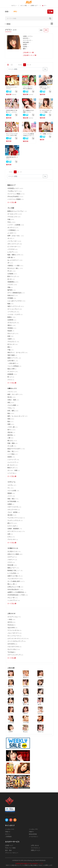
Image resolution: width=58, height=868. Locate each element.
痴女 (11, 413)
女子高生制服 (13, 501)
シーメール (12, 473)
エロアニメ (12, 557)
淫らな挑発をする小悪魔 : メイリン (28, 111)
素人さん (12, 441)
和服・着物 (13, 443)
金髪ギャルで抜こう (15, 576)
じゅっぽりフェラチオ (16, 301)
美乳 (11, 402)
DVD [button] (41, 30)
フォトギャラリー (15, 579)
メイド (11, 496)
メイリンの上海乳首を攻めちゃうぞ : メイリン (29, 135)
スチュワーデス (14, 510)
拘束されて (13, 295)
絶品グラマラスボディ (16, 449)
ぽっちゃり (13, 465)
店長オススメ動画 (15, 554)
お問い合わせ (35, 845)
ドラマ (11, 562)
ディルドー (13, 371)
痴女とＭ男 (12, 369)
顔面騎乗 (12, 374)
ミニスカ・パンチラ (15, 314)
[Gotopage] (25, 69)
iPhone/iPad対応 (15, 196)
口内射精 (12, 274)
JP (44, 6)
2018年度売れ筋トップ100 (18, 595)
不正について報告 (10, 848)
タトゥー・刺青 (14, 470)
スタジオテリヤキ (14, 647)
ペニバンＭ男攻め (14, 366)
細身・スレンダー (15, 394)
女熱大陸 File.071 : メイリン (12, 158)
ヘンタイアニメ (14, 600)
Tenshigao (12, 652)
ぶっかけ (12, 233)
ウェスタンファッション (16, 518)
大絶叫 (11, 339)
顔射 (10, 336)
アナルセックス (14, 217)
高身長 (11, 457)
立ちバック (13, 333)
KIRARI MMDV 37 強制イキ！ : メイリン (12, 111)
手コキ (11, 271)
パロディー (12, 560)
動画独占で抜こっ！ (15, 570)
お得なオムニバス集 (15, 587)
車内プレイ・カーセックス (18, 352)
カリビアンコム (14, 617)
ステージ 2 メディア (15, 655)
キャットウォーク (14, 636)
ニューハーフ (13, 462)
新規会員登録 (33, 834)
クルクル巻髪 (13, 405)
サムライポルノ (14, 649)
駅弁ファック (13, 276)
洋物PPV (31, 832)
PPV (15, 12)
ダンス (11, 238)
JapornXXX (12, 628)
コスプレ (12, 485)
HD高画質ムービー (15, 188)
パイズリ (12, 285)
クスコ (11, 380)
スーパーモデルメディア (17, 641)
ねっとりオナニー (15, 260)
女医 (10, 534)
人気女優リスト (28, 52)
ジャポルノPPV (33, 829)
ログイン (14, 5)
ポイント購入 (24, 5)
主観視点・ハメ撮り (15, 266)
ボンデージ (13, 227)
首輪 (10, 287)
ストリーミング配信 (16, 194)
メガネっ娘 (13, 427)
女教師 (11, 504)
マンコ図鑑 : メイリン (46, 134)
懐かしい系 (12, 584)
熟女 (10, 421)
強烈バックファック (16, 306)
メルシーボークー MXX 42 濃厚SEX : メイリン (29, 88)
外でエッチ (13, 344)
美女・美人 (13, 451)
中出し (11, 222)
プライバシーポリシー (12, 853)
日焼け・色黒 (13, 400)
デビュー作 (13, 598)
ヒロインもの (13, 526)
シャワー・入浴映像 (16, 225)
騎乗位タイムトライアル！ (17, 211)
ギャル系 (12, 446)
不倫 (10, 350)
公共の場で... (13, 361)
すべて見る (12, 202)
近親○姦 (11, 257)
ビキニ (11, 537)
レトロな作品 (13, 573)
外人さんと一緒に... (15, 268)
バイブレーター (14, 241)
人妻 (10, 438)
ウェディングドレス (15, 520)
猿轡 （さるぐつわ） (16, 236)
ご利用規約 (8, 837)
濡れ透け (12, 515)
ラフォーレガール (14, 630)
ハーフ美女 (13, 454)
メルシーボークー (14, 633)
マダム (11, 408)
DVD (7, 12)
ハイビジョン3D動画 (16, 199)
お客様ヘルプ (34, 5)
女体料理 (12, 320)
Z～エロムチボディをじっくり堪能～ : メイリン (46, 111)
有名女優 (12, 565)
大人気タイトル (14, 551)
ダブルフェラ (13, 323)
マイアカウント (36, 848)
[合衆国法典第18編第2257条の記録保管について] (29, 864)
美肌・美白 (13, 499)
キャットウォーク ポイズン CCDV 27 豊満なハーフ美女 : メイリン (12, 135)
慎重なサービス (36, 850)
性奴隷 (11, 331)
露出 (10, 347)
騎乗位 (11, 317)
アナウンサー (13, 539)
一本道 (11, 619)
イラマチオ (13, 249)
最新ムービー (13, 568)
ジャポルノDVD (10, 829)
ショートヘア (13, 460)
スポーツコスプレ (14, 507)
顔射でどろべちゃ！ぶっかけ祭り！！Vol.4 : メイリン (45, 88)
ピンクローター (14, 247)
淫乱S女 (11, 432)
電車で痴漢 (12, 355)
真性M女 (11, 435)
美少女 (11, 397)
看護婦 (11, 493)
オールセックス (15, 214)
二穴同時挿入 (13, 230)
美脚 (11, 424)
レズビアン (13, 252)
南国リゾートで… (14, 358)
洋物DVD (8, 832)
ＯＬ (10, 488)
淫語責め (12, 328)
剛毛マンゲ (13, 468)
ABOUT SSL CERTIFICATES (10, 815)
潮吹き (11, 325)
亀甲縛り (12, 290)
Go (45, 69)
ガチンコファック (15, 244)
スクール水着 (13, 491)
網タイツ (12, 523)
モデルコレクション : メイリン (12, 88)
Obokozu (11, 625)
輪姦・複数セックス (15, 255)
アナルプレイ (13, 342)
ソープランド (13, 312)
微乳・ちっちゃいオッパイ (18, 416)
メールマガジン (34, 837)
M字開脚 (12, 298)
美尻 (11, 419)
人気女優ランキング (30, 55)
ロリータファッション (16, 531)
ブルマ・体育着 (14, 512)
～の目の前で (13, 363)
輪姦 (10, 304)
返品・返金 (8, 850)
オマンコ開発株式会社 (16, 293)
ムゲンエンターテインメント (18, 638)
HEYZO (11, 622)
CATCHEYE (12, 644)
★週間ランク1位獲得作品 (17, 592)
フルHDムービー (15, 191)
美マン (11, 430)
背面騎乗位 (13, 282)
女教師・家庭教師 (15, 529)
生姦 (11, 219)
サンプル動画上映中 (16, 581)
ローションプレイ (15, 309)
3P (10, 263)
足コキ (11, 279)
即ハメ (11, 377)
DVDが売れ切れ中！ (15, 589)
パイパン (12, 392)
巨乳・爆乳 (13, 411)
